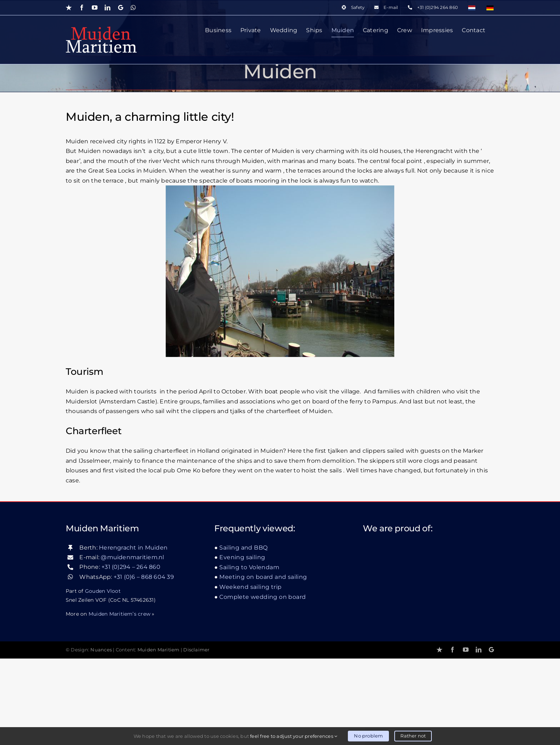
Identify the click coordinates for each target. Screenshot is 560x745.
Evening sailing (242, 644)
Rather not (413, 736)
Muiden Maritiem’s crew (119, 700)
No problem (368, 736)
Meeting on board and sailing (263, 664)
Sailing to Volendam (249, 654)
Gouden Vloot (103, 677)
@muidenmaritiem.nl (132, 644)
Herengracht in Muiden (133, 634)
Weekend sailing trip (250, 673)
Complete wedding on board (262, 683)
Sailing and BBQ (243, 634)
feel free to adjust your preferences (294, 736)
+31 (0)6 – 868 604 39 (144, 663)
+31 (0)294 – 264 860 (131, 654)
